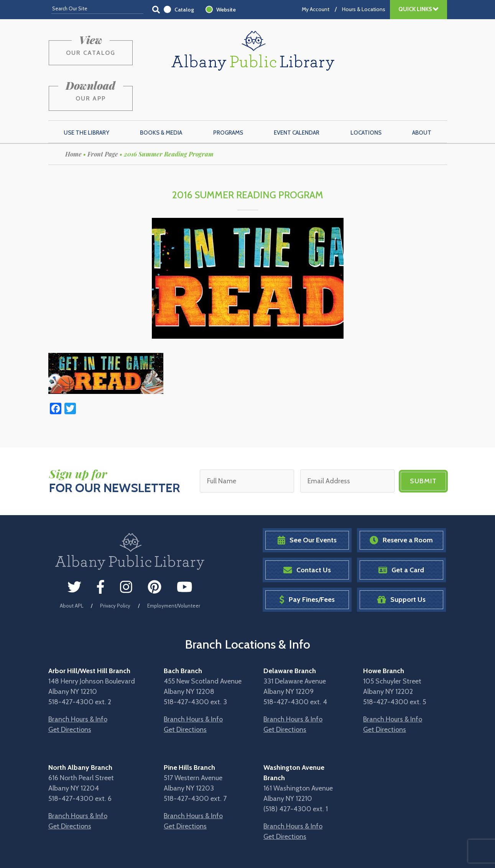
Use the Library (86, 96)
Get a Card (401, 533)
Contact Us (307, 533)
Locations (366, 96)
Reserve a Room (401, 504)
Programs (228, 96)
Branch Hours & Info (78, 683)
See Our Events (307, 504)
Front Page (103, 118)
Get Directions (70, 693)
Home (73, 118)
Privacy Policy (115, 569)
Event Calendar (297, 96)
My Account (316, 9)
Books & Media (161, 96)
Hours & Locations (364, 9)
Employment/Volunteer (174, 569)
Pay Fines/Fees (307, 563)
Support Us (401, 563)
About (422, 96)
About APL (72, 569)
